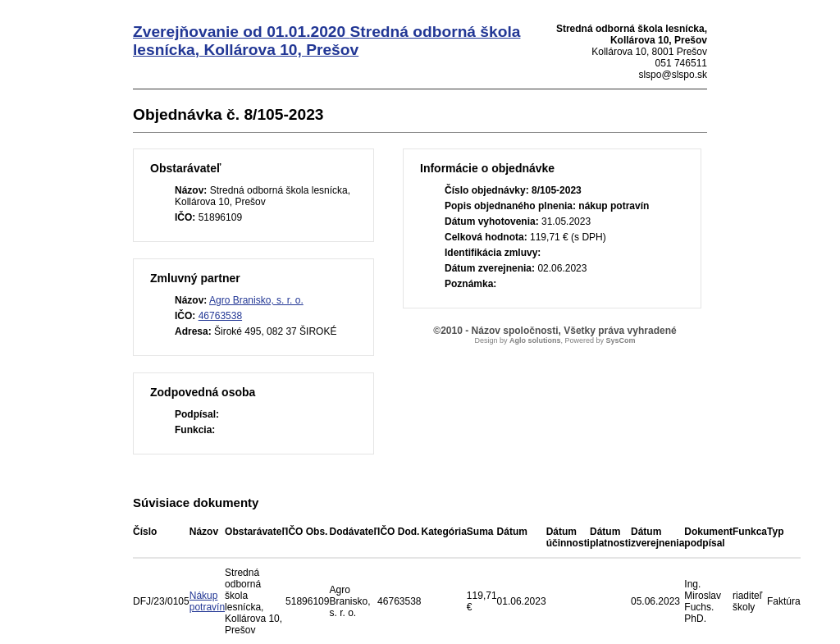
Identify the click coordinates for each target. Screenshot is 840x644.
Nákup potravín (207, 601)
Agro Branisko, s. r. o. (256, 300)
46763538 (220, 316)
